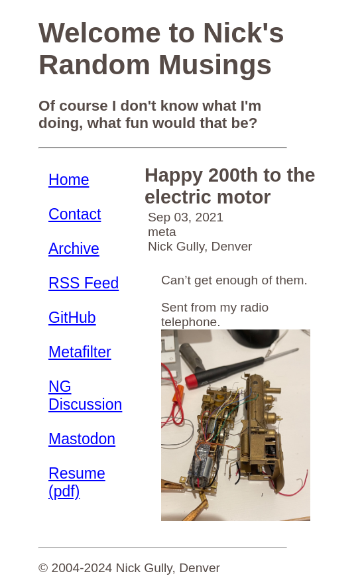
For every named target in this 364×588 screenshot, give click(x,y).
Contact (75, 214)
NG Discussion (85, 395)
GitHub (72, 318)
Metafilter (80, 352)
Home (69, 180)
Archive (74, 249)
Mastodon (82, 439)
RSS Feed (84, 283)
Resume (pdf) (77, 482)
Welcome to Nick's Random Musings (161, 49)
